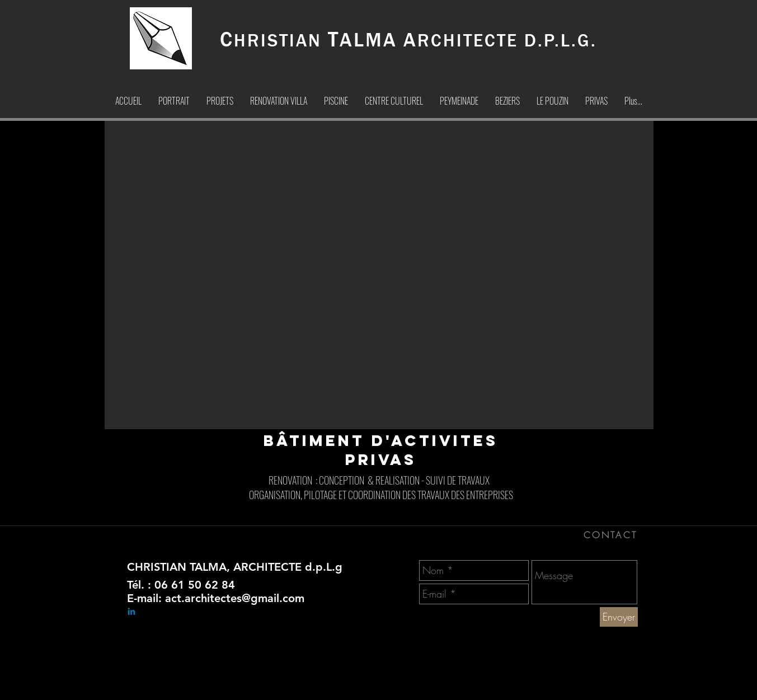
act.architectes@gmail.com (235, 598)
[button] (379, 275)
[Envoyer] (619, 617)
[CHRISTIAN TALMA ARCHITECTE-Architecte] (445, 688)
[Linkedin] (131, 612)
